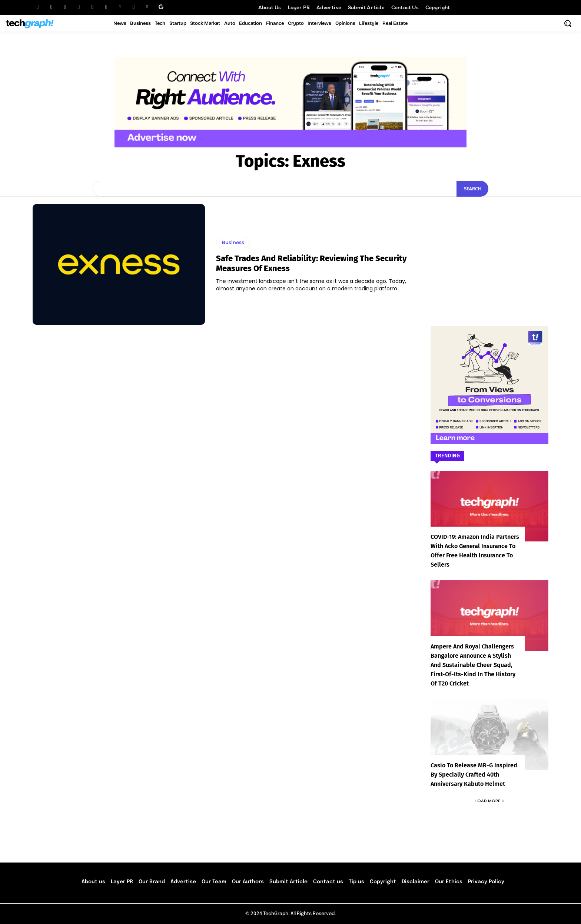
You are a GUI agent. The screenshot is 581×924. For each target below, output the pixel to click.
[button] (568, 23)
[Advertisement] (489, 250)
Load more (489, 801)
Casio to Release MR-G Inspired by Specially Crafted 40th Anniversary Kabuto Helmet (474, 775)
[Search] (472, 189)
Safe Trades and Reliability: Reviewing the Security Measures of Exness (311, 263)
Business (233, 242)
